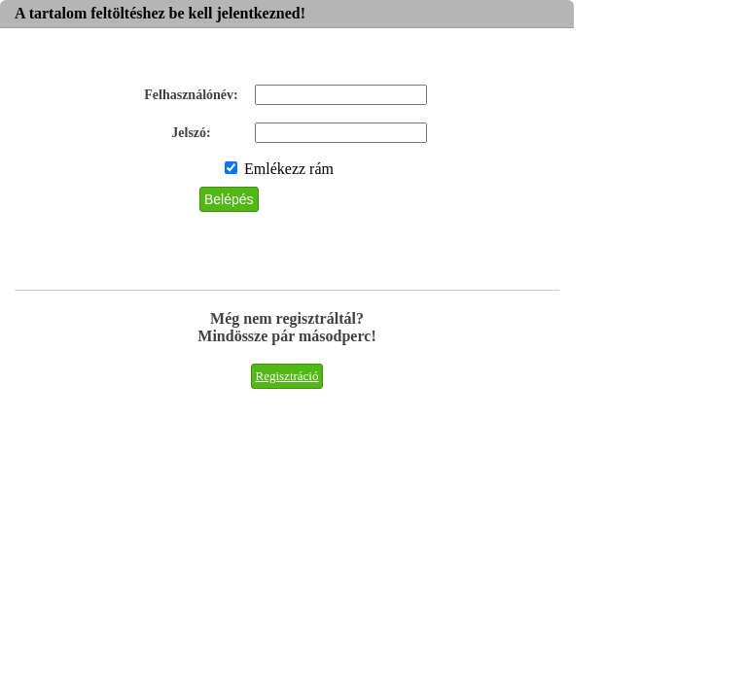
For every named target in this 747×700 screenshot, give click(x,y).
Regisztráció (287, 376)
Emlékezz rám (279, 169)
